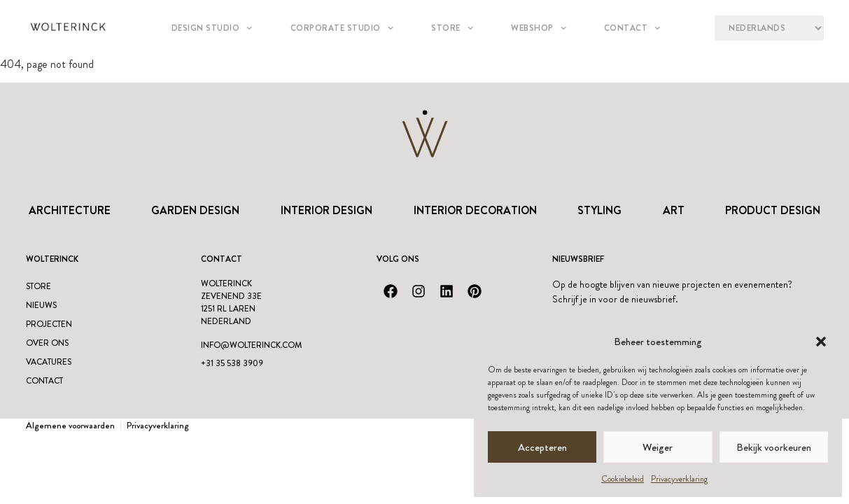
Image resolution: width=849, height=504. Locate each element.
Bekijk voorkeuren (774, 447)
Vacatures (49, 362)
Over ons (47, 343)
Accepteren (542, 447)
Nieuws (41, 305)
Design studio (212, 28)
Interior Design (327, 210)
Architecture (70, 210)
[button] (821, 342)
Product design (773, 210)
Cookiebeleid (623, 479)
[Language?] (769, 28)
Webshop (539, 28)
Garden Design (195, 210)
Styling (599, 210)
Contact (632, 28)
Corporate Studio (342, 28)
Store (452, 28)
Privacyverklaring (679, 479)
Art (674, 210)
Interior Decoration (475, 210)
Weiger (658, 447)
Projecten (49, 324)
